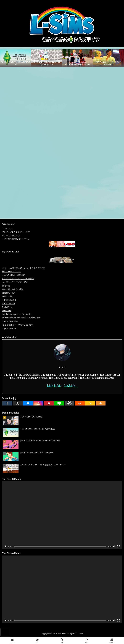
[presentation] (5, 632)
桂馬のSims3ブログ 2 (12, 271)
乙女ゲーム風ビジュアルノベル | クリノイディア (24, 268)
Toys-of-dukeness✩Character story (17, 325)
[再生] (6, 546)
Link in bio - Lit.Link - (62, 386)
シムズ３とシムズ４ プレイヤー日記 (18, 279)
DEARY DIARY (9, 303)
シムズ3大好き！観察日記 (13, 275)
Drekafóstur (7, 307)
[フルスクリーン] (118, 546)
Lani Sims (6, 311)
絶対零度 (6, 286)
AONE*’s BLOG (9, 300)
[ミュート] (114, 546)
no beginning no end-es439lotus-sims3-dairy (21, 318)
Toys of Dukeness (10, 321)
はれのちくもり (9, 293)
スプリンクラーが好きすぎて (15, 282)
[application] (62, 515)
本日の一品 (7, 296)
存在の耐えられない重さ (13, 289)
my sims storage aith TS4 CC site (17, 314)
